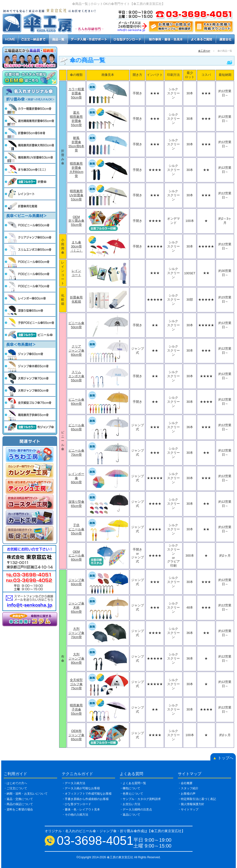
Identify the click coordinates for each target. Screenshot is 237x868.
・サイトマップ (188, 809)
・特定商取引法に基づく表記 (197, 799)
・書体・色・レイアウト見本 (81, 809)
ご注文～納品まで (33, 39)
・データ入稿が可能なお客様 (81, 788)
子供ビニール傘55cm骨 (76, 529)
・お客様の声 (187, 794)
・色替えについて (131, 794)
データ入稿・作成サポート (89, 39)
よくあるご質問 (202, 39)
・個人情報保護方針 (191, 804)
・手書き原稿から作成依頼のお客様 (85, 799)
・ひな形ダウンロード (76, 804)
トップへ (223, 758)
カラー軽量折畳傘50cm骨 (76, 93)
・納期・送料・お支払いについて (26, 794)
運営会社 (225, 39)
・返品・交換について (18, 799)
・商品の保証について (18, 804)
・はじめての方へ (15, 783)
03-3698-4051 (95, 841)
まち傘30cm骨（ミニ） (76, 246)
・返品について (130, 815)
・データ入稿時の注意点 (136, 809)
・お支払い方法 (130, 804)
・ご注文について (15, 788)
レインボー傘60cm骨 (76, 478)
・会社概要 (185, 783)
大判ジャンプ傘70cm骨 (76, 633)
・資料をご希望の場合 (18, 809)
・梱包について (130, 788)
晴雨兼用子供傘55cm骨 (76, 709)
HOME (10, 39)
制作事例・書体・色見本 (166, 39)
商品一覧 (58, 39)
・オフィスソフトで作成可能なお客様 (87, 794)
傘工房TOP (204, 51)
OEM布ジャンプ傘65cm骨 (76, 735)
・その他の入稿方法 (75, 815)
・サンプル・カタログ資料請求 (140, 799)
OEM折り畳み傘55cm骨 (76, 221)
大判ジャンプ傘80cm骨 (76, 658)
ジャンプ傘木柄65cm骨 (76, 607)
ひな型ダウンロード (127, 39)
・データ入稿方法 (74, 783)
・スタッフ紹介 (188, 788)
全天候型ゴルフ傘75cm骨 (76, 684)
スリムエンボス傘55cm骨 (76, 376)
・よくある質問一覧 (133, 783)
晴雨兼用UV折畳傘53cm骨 (76, 195)
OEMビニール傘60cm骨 (76, 556)
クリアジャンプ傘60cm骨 (76, 350)
